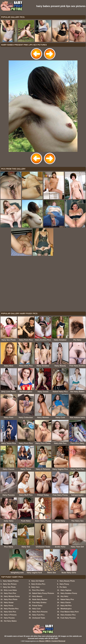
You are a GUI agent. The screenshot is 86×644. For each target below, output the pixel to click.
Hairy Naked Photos (11, 581)
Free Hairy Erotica (39, 602)
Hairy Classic (66, 602)
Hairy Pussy (64, 584)
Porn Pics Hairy (38, 590)
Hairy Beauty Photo (67, 581)
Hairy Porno (9, 606)
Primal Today (37, 606)
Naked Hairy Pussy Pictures (43, 593)
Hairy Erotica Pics (38, 584)
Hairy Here (35, 587)
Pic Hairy (63, 587)
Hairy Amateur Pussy (69, 593)
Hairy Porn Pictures (40, 612)
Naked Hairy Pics (67, 599)
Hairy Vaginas (66, 590)
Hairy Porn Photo (11, 599)
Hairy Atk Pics (66, 606)
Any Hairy (64, 596)
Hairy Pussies (9, 618)
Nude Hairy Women (40, 599)
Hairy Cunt (36, 609)
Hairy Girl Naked (38, 581)
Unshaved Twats (39, 618)
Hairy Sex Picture (10, 584)
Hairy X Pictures (10, 615)
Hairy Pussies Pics (11, 609)
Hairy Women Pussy (12, 596)
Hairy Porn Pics (10, 593)
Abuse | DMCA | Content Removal (52, 641)
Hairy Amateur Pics (68, 615)
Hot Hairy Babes (10, 621)
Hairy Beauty (37, 596)
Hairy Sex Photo (9, 587)
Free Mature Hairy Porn (70, 612)
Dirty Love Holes (10, 590)
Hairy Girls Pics (10, 612)
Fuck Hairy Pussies (68, 618)
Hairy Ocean (9, 602)
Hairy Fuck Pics (38, 615)
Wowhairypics (66, 609)
